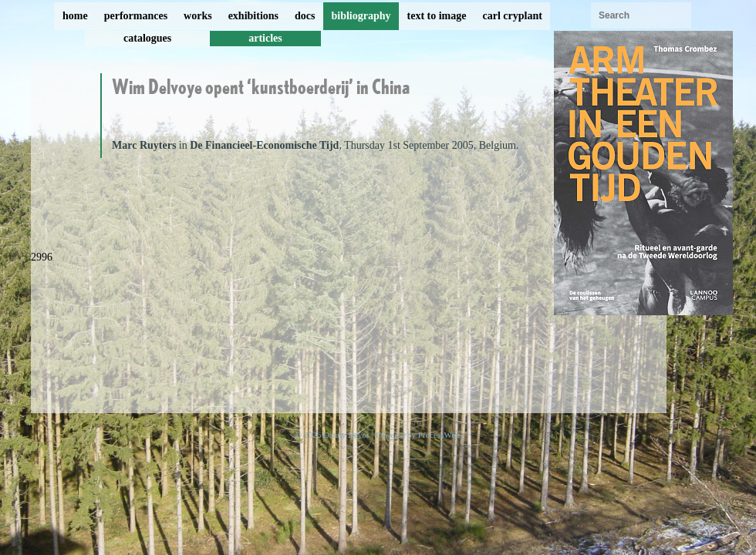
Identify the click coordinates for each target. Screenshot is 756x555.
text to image (437, 16)
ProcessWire (439, 435)
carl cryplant (512, 16)
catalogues (147, 38)
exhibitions (253, 16)
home (75, 16)
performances (136, 16)
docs (305, 16)
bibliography (361, 16)
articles (265, 38)
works (198, 16)
